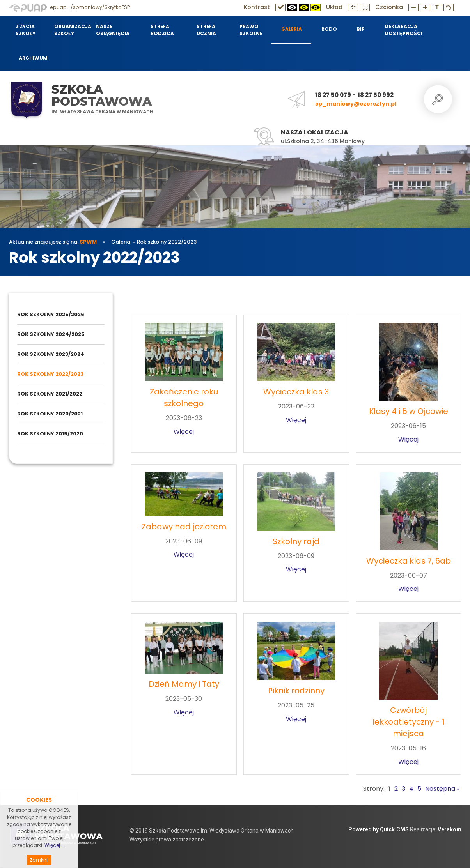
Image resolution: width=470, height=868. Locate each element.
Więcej (184, 432)
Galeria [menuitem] (292, 29)
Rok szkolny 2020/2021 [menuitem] (50, 414)
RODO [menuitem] (329, 29)
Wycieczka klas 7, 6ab (409, 561)
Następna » (442, 789)
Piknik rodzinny (296, 691)
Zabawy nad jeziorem (184, 527)
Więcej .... (55, 860)
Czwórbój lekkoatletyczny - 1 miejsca (409, 722)
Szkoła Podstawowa (102, 95)
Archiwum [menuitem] (33, 58)
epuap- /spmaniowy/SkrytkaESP (69, 7)
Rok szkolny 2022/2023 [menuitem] (50, 374)
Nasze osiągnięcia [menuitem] (113, 30)
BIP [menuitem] (361, 29)
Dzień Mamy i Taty (184, 684)
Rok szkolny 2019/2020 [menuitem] (50, 434)
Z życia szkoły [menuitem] (26, 30)
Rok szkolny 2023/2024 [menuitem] (51, 354)
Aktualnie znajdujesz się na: (53, 242)
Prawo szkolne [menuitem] (251, 30)
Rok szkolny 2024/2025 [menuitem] (51, 334)
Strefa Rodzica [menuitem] (162, 30)
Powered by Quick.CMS (379, 829)
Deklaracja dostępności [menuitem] (403, 30)
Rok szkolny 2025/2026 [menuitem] (51, 314)
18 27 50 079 (333, 95)
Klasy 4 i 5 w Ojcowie (409, 411)
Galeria (121, 242)
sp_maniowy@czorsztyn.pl (356, 104)
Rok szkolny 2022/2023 (167, 242)
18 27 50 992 (376, 95)
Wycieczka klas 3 (296, 392)
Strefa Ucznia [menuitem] (206, 30)
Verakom (450, 829)
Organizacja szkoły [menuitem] (70, 30)
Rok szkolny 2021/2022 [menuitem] (50, 394)
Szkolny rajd (296, 541)
